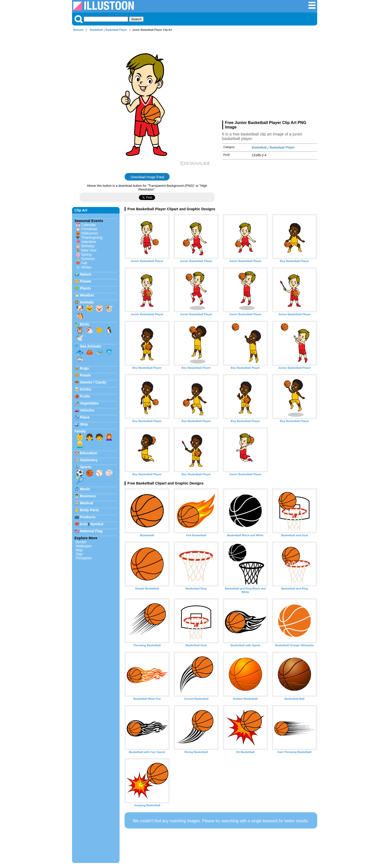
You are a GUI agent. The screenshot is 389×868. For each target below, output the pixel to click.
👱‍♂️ (80, 444)
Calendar (89, 225)
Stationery (89, 460)
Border (81, 542)
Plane (85, 417)
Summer (88, 259)
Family (80, 431)
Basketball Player (116, 30)
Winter (87, 267)
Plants (85, 288)
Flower (86, 281)
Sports (86, 467)
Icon (84, 524)
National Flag (91, 531)
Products (88, 517)
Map (79, 550)
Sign (79, 554)
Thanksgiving (92, 237)
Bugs (85, 368)
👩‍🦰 (109, 437)
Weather (87, 295)
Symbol (97, 524)
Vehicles (87, 410)
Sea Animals (91, 346)
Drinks (86, 389)
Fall (84, 263)
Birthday (88, 246)
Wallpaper (84, 546)
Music (85, 489)
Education (89, 453)
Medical (87, 503)
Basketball (96, 30)
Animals (87, 302)
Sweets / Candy (93, 382)
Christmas (89, 229)
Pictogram (84, 558)
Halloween (90, 233)
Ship (84, 424)
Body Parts (90, 510)
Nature (86, 274)
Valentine (89, 242)
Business (88, 496)
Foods (85, 375)
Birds (85, 324)
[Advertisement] (270, 77)
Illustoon (79, 30)
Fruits (85, 396)
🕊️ (80, 338)
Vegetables (89, 403)
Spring (87, 254)
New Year (89, 250)
